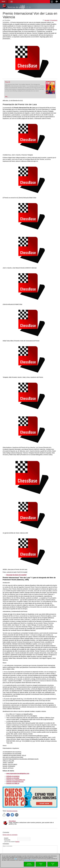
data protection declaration (30, 860)
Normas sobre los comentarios (10, 835)
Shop (4, 2)
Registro (17, 842)
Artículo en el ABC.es (13, 783)
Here (16, 859)
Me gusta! (47, 20)
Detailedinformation (29, 864)
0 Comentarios (54, 20)
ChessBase (12, 821)
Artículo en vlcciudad (13, 778)
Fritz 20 (8, 82)
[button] (12, 2)
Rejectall (41, 864)
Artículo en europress (13, 776)
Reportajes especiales (12, 811)
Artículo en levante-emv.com (15, 782)
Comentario (6, 844)
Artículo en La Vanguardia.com (16, 780)
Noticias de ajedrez (17, 7)
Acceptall (53, 864)
